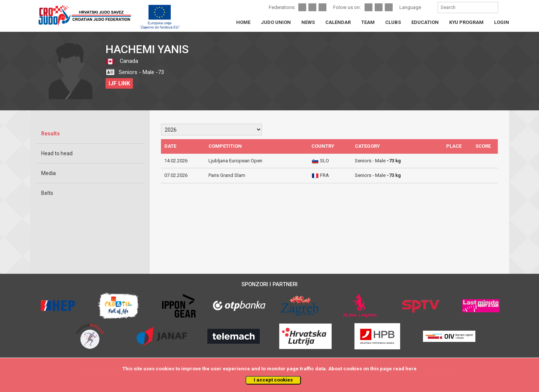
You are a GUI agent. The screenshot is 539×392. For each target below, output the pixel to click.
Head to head (57, 153)
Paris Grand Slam (227, 175)
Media (48, 173)
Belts (47, 193)
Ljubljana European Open (235, 161)
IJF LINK (119, 83)
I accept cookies (273, 380)
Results (51, 134)
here (411, 369)
